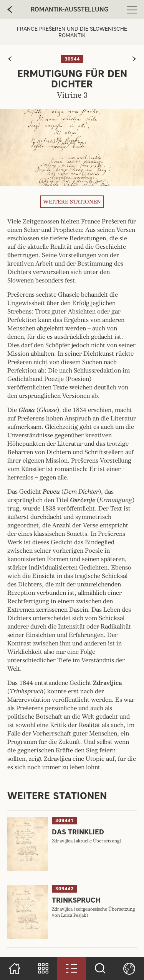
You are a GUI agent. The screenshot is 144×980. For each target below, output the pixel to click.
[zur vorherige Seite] (10, 10)
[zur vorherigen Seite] (10, 59)
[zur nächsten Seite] (134, 59)
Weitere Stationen (72, 202)
